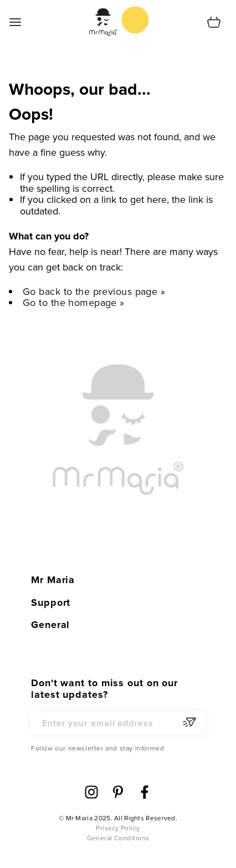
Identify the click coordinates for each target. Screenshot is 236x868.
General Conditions (118, 838)
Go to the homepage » (74, 302)
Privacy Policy (118, 828)
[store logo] (135, 20)
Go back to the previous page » (94, 291)
